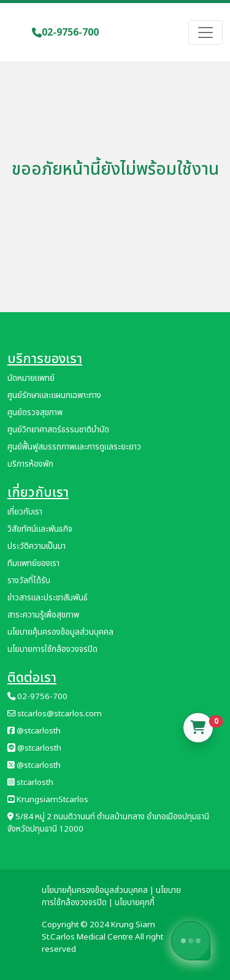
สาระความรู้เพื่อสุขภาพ (43, 615)
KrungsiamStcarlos (48, 800)
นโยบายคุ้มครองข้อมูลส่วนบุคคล (60, 632)
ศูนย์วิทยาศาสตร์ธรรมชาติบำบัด (58, 430)
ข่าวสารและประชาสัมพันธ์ (48, 598)
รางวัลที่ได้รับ (29, 581)
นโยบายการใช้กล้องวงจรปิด (52, 649)
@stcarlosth (34, 731)
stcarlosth (30, 783)
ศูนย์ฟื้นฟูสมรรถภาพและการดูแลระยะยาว (74, 447)
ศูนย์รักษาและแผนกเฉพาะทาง (54, 396)
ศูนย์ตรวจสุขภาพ (35, 413)
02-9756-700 (65, 33)
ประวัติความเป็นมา (36, 546)
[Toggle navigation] (205, 33)
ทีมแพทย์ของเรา (33, 564)
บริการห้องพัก (30, 464)
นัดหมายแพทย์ (31, 378)
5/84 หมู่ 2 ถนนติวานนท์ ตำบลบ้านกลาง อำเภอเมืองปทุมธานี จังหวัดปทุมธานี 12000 (108, 823)
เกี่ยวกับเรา (25, 512)
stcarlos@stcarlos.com (55, 714)
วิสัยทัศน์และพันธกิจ (40, 529)
